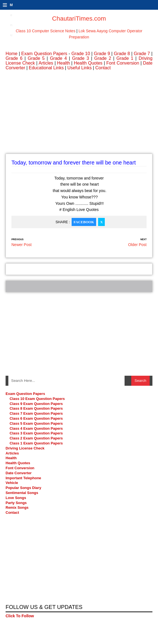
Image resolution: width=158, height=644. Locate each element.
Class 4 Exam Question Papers (37, 428)
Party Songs (16, 503)
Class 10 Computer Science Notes (45, 31)
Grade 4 (58, 58)
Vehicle (12, 483)
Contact (103, 68)
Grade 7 (142, 54)
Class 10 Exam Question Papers (37, 399)
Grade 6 (14, 58)
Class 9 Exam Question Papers (36, 404)
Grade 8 (122, 54)
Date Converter (19, 473)
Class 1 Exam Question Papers (36, 443)
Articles (46, 63)
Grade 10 (81, 54)
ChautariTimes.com (79, 19)
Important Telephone (23, 478)
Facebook (84, 222)
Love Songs (16, 498)
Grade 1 (125, 58)
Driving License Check (25, 448)
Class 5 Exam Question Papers (37, 423)
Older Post (137, 245)
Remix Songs (17, 507)
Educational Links (46, 68)
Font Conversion (123, 63)
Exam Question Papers (44, 54)
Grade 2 (103, 58)
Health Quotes (88, 63)
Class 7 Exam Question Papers (36, 413)
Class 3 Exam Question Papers (37, 433)
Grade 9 (102, 54)
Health (64, 63)
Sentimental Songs (22, 493)
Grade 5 (36, 58)
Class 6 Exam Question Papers (36, 418)
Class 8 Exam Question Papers (36, 408)
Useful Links (80, 68)
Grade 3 (81, 58)
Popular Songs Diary (23, 488)
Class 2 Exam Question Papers (36, 438)
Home (12, 54)
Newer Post (21, 245)
